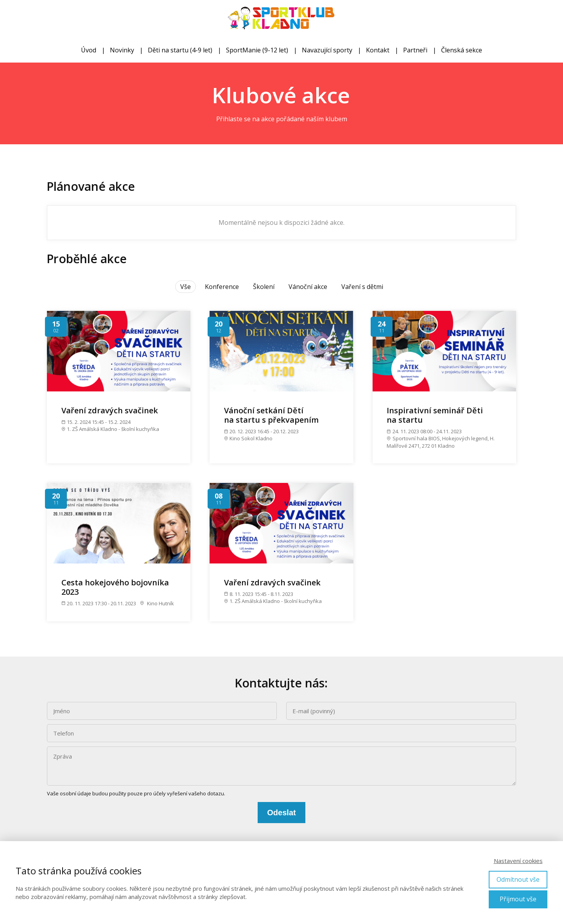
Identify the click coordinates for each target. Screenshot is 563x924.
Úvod (89, 50)
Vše (186, 287)
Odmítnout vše (518, 879)
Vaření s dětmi (362, 287)
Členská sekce (462, 50)
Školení (264, 287)
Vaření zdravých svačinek (110, 410)
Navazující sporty (327, 50)
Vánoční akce (308, 287)
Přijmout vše (518, 899)
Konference (222, 287)
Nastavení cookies (518, 861)
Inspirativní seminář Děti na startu (435, 415)
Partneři (415, 50)
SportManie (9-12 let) (257, 50)
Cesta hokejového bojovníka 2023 (115, 587)
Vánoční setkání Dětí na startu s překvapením (271, 415)
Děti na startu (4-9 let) (180, 50)
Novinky (122, 50)
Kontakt (378, 50)
